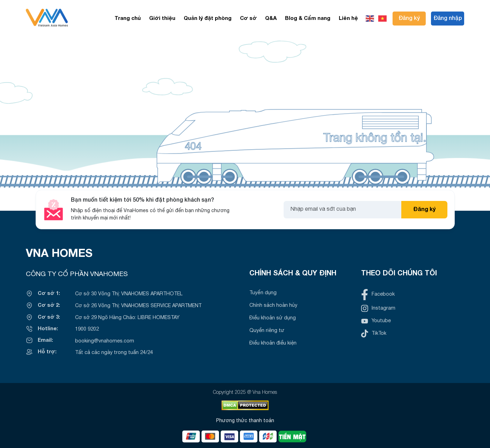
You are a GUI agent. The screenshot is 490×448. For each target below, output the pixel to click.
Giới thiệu (162, 19)
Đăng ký (409, 19)
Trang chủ (128, 19)
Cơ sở (248, 19)
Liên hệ (348, 19)
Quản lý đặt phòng (208, 19)
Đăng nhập (448, 19)
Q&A (271, 19)
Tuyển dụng (263, 293)
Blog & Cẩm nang (308, 19)
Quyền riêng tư (267, 331)
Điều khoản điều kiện (273, 343)
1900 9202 (87, 329)
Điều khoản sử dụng (273, 318)
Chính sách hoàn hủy (273, 306)
